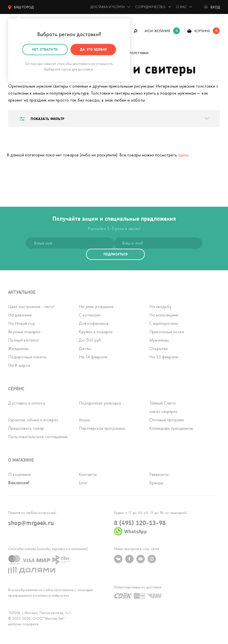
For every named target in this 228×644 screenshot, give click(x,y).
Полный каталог (24, 340)
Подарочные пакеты (27, 357)
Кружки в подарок (96, 332)
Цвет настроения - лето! (31, 306)
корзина (202, 31)
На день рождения (96, 306)
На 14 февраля (93, 357)
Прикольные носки (167, 332)
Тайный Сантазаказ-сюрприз (163, 407)
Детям (85, 348)
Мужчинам (159, 340)
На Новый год (21, 323)
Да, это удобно (93, 47)
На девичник (20, 315)
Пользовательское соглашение (38, 437)
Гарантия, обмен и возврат (33, 420)
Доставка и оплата (27, 403)
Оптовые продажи (167, 420)
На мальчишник (164, 315)
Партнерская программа (102, 428)
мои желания (157, 31)
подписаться (115, 254)
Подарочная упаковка (100, 403)
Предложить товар (26, 428)
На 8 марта (19, 365)
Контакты (88, 474)
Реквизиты (159, 474)
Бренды (156, 483)
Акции (84, 420)
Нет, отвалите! (45, 47)
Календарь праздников (171, 428)
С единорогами (164, 323)
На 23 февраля (164, 357)
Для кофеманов (94, 323)
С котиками (90, 315)
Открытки (159, 348)
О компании (19, 474)
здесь (183, 155)
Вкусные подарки (24, 332)
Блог (83, 483)
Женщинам (18, 348)
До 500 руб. (90, 340)
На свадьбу (160, 306)
